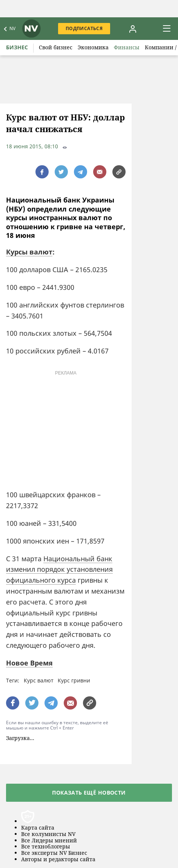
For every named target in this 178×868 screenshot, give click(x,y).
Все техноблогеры (46, 847)
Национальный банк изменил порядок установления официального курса (59, 570)
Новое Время (29, 663)
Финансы (127, 47)
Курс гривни (74, 680)
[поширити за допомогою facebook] (42, 172)
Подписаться (84, 28)
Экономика (93, 47)
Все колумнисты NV (48, 834)
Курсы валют (29, 252)
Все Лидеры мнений (49, 841)
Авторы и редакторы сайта (58, 860)
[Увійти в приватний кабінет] (133, 29)
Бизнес (17, 47)
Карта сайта (38, 828)
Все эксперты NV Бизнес (54, 853)
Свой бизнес (56, 47)
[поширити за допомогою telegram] (81, 172)
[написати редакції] (100, 172)
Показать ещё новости (89, 793)
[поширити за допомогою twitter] (61, 172)
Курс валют (39, 680)
